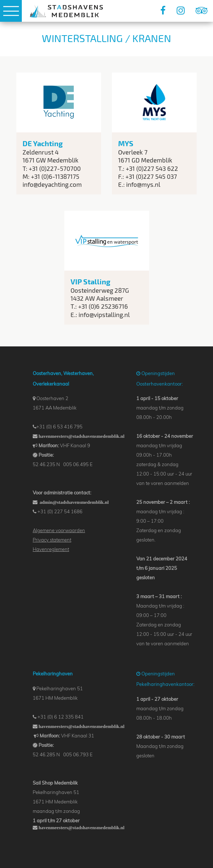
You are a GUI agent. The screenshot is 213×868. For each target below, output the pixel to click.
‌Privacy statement (52, 540)
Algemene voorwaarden (59, 530)
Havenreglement (51, 549)
